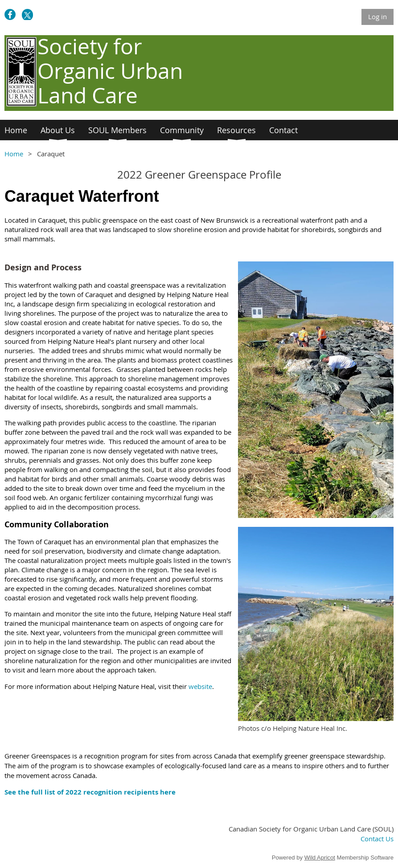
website (200, 686)
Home (14, 154)
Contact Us (377, 839)
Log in (377, 16)
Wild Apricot (320, 858)
